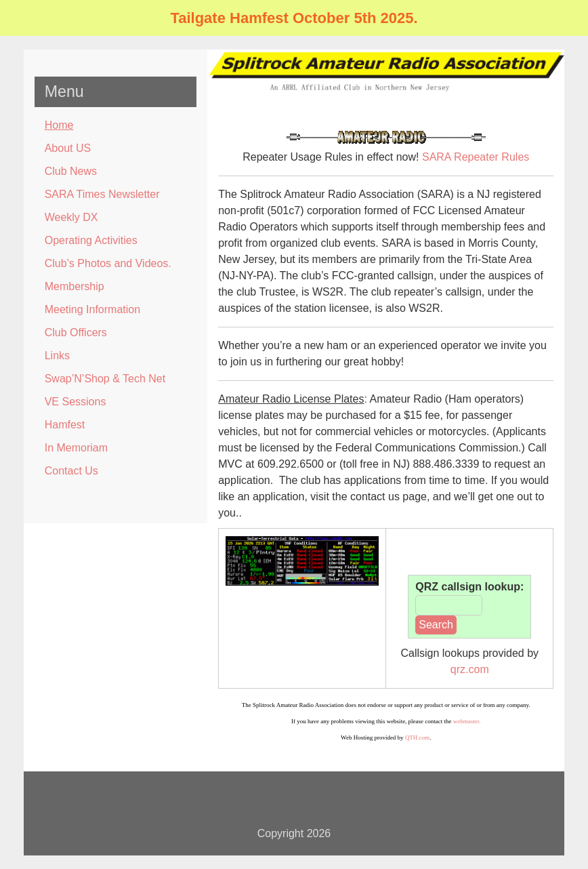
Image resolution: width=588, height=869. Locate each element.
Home (59, 125)
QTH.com (417, 737)
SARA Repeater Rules (476, 157)
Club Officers (76, 332)
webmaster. (467, 721)
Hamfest (65, 425)
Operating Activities (91, 240)
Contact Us (71, 471)
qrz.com (470, 669)
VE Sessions (76, 402)
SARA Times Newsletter (102, 194)
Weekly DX (71, 217)
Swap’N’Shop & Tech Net (105, 379)
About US (68, 148)
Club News (71, 171)
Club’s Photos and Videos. (108, 263)
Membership (75, 286)
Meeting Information (92, 309)
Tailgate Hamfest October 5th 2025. (294, 18)
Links (57, 356)
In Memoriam (76, 448)
